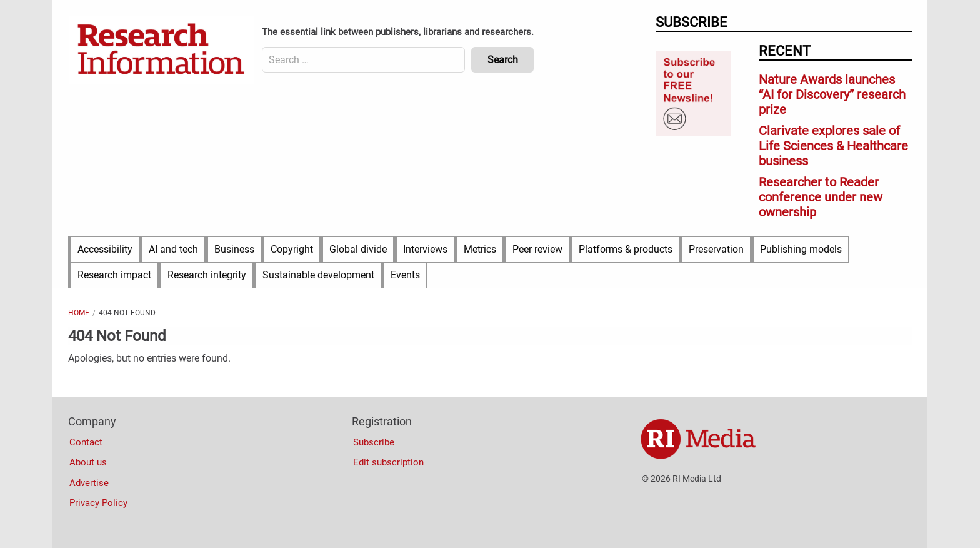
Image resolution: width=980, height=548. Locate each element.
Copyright (292, 249)
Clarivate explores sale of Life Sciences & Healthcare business (833, 146)
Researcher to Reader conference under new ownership (821, 197)
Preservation (716, 249)
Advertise (89, 483)
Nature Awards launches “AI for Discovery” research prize (832, 94)
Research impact (114, 275)
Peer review (537, 249)
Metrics (480, 249)
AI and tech (173, 249)
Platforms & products (626, 249)
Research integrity (207, 275)
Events (405, 275)
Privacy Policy (98, 503)
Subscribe (374, 442)
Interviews (425, 249)
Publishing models (801, 249)
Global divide (358, 249)
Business (234, 249)
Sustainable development (318, 275)
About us (88, 462)
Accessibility (105, 249)
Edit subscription (388, 462)
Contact (86, 442)
